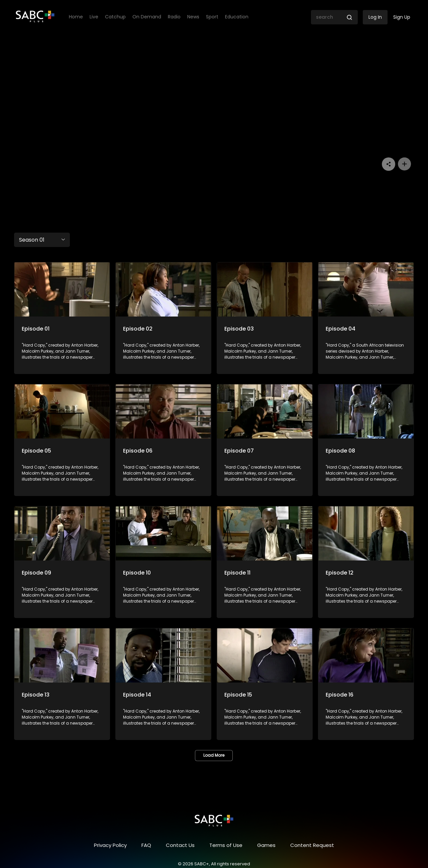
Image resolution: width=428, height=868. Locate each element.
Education (237, 17)
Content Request (312, 845)
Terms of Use (226, 845)
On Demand (147, 17)
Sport (212, 17)
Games (266, 845)
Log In (375, 17)
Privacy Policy (110, 845)
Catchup (115, 17)
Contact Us (180, 845)
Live (94, 17)
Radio (174, 17)
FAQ (146, 845)
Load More (214, 755)
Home (76, 17)
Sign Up (402, 17)
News (193, 17)
